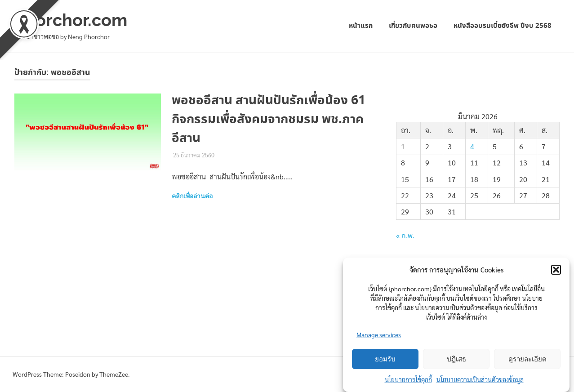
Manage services (379, 334)
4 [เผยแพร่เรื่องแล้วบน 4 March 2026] (472, 146)
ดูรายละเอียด (527, 359)
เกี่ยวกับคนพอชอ (413, 26)
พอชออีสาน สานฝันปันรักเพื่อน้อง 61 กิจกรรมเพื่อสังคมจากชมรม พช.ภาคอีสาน (269, 120)
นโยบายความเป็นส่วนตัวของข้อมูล (480, 379)
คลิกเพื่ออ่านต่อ (192, 196)
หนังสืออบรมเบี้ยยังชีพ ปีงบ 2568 (503, 26)
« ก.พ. (405, 236)
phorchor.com (71, 20)
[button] (556, 270)
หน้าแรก (361, 26)
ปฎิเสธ (456, 359)
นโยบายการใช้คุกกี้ (408, 379)
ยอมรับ (385, 359)
